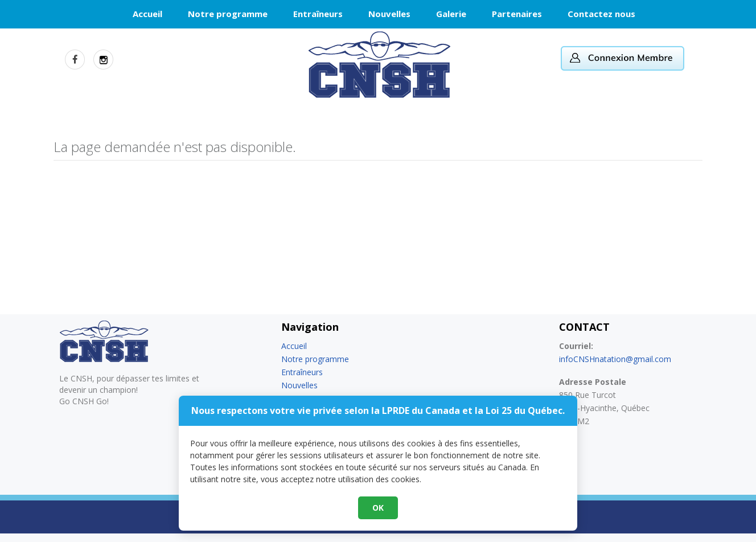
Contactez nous (601, 14)
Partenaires (517, 14)
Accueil (147, 14)
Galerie (451, 14)
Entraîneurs (318, 14)
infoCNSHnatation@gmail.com (615, 359)
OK (378, 508)
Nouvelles (389, 14)
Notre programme (228, 14)
